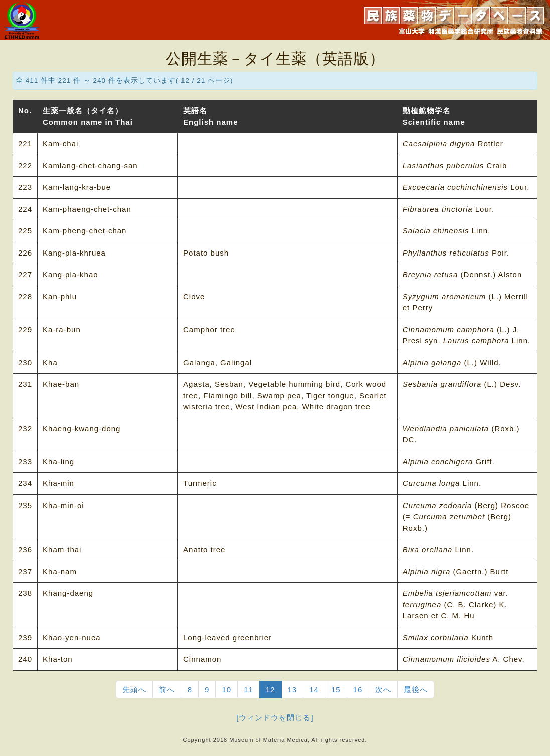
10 (226, 690)
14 (314, 690)
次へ (383, 690)
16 (358, 690)
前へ (167, 690)
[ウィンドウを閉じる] (275, 718)
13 (293, 690)
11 (248, 690)
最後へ (416, 690)
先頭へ (134, 690)
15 (336, 690)
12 (270, 690)
